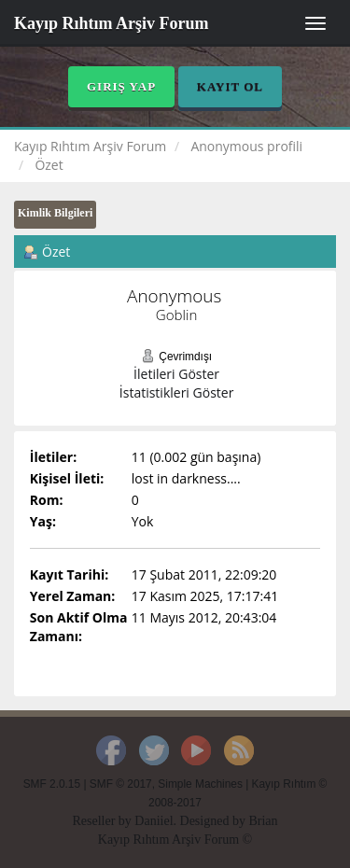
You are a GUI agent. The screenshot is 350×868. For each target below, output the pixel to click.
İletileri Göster (176, 374)
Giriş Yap (121, 86)
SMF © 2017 (121, 784)
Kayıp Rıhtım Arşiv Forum (112, 23)
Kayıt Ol (230, 86)
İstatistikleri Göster (177, 392)
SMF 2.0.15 (52, 784)
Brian (263, 821)
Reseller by (103, 821)
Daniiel (154, 821)
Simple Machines (200, 784)
